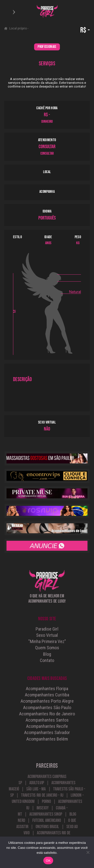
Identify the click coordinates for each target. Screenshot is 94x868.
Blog (47, 654)
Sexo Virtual (47, 635)
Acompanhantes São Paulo (47, 707)
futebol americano (47, 820)
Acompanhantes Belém (47, 739)
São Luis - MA (36, 789)
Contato (47, 660)
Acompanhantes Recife (47, 726)
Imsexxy (43, 808)
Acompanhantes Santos (47, 720)
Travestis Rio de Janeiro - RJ (42, 795)
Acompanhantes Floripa (47, 689)
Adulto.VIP (37, 783)
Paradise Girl (47, 629)
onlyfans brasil (47, 827)
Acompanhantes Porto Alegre (47, 701)
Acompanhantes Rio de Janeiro (47, 714)
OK (48, 861)
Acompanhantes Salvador (47, 732)
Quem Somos (47, 648)
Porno (46, 802)
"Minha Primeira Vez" (47, 641)
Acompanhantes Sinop (46, 814)
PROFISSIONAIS (47, 47)
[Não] (88, 852)
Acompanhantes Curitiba (47, 695)
